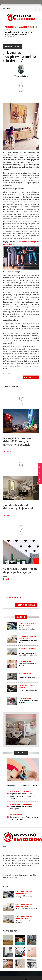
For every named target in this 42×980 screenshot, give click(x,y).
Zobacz (7, 452)
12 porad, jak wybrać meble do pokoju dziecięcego (20, 570)
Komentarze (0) (14, 598)
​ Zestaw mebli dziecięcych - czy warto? (22, 785)
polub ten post (31, 377)
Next (38, 27)
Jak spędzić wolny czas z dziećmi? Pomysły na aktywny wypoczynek (18, 441)
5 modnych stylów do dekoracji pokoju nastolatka (21, 507)
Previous (35, 27)
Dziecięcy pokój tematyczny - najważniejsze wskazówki (19, 33)
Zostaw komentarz (26, 605)
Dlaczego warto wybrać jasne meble (27, 909)
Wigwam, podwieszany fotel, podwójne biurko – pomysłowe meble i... (22, 796)
